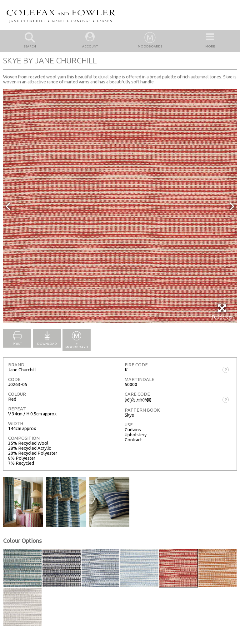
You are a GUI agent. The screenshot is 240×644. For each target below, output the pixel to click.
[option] (120, 206)
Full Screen (223, 312)
